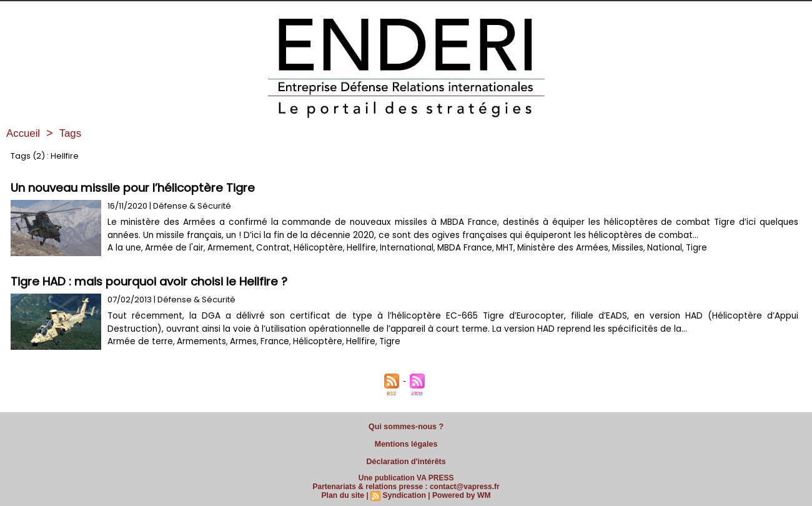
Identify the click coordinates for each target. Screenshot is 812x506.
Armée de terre (139, 341)
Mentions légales (406, 442)
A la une (124, 248)
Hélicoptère (311, 248)
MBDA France (452, 248)
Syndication (404, 492)
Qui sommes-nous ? (406, 426)
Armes (240, 341)
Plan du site (344, 492)
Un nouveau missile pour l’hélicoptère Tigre (136, 188)
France (271, 341)
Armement (227, 248)
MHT (491, 248)
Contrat (268, 248)
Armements (198, 341)
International (396, 248)
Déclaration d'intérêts (406, 459)
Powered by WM (460, 492)
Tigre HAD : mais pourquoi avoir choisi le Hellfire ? (153, 281)
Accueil (24, 133)
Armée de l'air (172, 248)
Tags (73, 133)
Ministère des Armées (547, 248)
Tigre (678, 248)
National (647, 248)
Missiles (611, 248)
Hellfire (353, 248)
